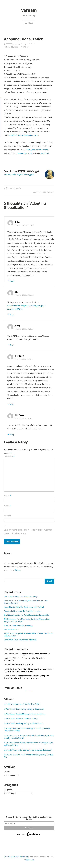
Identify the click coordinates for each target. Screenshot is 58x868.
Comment (9, 457)
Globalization (32, 44)
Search (49, 581)
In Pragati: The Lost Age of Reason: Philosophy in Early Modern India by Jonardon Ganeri (29, 737)
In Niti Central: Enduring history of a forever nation (24, 723)
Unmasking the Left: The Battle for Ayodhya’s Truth (24, 607)
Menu (30, 23)
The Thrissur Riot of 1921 (22, 665)
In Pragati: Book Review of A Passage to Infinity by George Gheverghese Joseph (27, 729)
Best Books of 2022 (12, 629)
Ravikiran (45, 153)
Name (7, 496)
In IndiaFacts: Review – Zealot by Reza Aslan (22, 704)
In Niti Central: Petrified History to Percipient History (25, 714)
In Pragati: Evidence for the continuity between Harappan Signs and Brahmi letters (29, 744)
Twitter (18, 570)
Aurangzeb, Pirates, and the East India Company (23, 611)
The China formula (13, 188)
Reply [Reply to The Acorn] (12, 435)
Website (8, 516)
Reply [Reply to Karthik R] (12, 404)
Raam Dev (30, 860)
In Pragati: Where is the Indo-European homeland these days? (28, 750)
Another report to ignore (43, 192)
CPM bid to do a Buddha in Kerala (23, 135)
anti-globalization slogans (37, 150)
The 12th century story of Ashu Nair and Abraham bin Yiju (27, 615)
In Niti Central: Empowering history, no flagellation (24, 709)
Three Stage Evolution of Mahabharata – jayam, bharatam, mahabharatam (29, 670)
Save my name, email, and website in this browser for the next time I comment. (28, 532)
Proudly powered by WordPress (16, 857)
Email (7, 506)
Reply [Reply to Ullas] (12, 281)
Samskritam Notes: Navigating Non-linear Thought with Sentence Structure (27, 677)
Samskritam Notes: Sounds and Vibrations (20, 640)
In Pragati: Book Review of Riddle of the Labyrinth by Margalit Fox (29, 756)
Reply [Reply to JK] (12, 315)
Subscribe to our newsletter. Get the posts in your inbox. (29, 818)
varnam (29, 10)
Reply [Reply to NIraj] (12, 345)
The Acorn (20, 415)
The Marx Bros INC (25, 153)
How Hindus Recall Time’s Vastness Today (20, 597)
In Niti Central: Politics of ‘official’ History (21, 719)
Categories (8, 789)
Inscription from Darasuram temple (34, 654)
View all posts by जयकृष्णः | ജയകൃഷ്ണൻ (19, 174)
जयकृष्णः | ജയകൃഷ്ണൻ (14, 44)
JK (16, 292)
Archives (7, 771)
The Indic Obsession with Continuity (18, 625)
